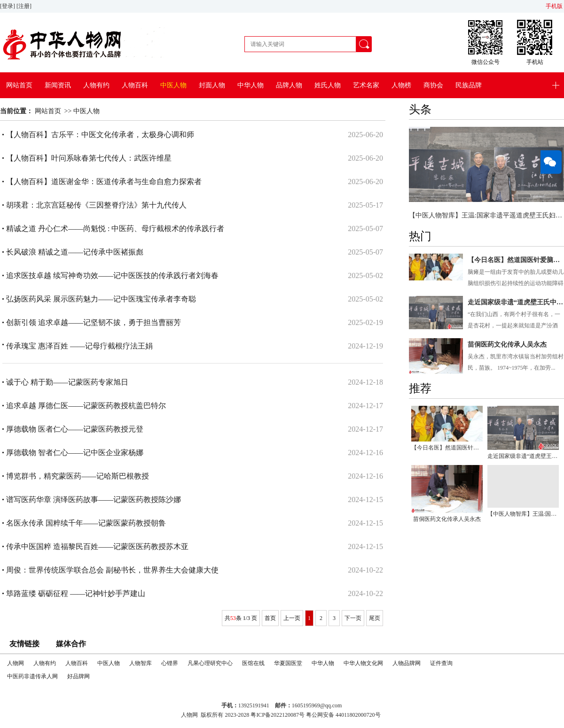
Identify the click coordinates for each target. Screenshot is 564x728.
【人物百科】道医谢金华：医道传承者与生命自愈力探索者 (104, 182)
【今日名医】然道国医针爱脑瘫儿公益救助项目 (516, 260)
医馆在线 (253, 663)
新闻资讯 (58, 85)
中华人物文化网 (363, 663)
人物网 (16, 663)
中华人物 (251, 85)
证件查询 (441, 663)
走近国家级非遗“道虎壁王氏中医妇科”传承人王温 (516, 302)
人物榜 (401, 85)
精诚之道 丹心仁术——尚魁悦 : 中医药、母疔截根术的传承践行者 (115, 228)
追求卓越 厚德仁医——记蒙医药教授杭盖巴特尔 (86, 406)
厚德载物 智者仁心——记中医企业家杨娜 (75, 453)
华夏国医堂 (288, 663)
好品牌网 (78, 676)
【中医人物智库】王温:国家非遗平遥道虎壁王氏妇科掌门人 (486, 215)
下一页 (353, 618)
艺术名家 (366, 85)
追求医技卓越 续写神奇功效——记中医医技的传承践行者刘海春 (112, 275)
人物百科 (135, 85)
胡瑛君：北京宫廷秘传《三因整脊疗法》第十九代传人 (96, 205)
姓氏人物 (328, 85)
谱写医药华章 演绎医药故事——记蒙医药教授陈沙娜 (94, 500)
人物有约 (96, 85)
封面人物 (212, 85)
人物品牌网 (407, 663)
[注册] (25, 6)
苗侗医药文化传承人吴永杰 (507, 345)
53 (233, 618)
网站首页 (19, 85)
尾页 (375, 618)
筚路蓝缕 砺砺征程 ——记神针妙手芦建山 (76, 593)
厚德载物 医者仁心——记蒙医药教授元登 (75, 429)
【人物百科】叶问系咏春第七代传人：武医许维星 (89, 158)
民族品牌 (469, 85)
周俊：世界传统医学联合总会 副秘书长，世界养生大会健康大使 (112, 570)
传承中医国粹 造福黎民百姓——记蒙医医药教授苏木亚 (97, 546)
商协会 (433, 85)
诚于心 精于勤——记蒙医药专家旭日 (67, 382)
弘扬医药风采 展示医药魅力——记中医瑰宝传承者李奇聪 (101, 299)
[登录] (8, 6)
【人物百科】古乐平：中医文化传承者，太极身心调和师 (100, 135)
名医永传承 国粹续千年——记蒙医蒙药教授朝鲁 (86, 523)
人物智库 (141, 663)
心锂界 (170, 663)
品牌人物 (289, 85)
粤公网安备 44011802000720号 (343, 715)
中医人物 (173, 85)
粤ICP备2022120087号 (278, 715)
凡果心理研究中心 (210, 663)
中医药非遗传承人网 (32, 676)
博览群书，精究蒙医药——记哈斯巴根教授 (78, 476)
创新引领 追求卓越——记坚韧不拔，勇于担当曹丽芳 (94, 322)
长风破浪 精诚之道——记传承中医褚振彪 (75, 252)
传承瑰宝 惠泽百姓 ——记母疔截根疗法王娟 (79, 346)
